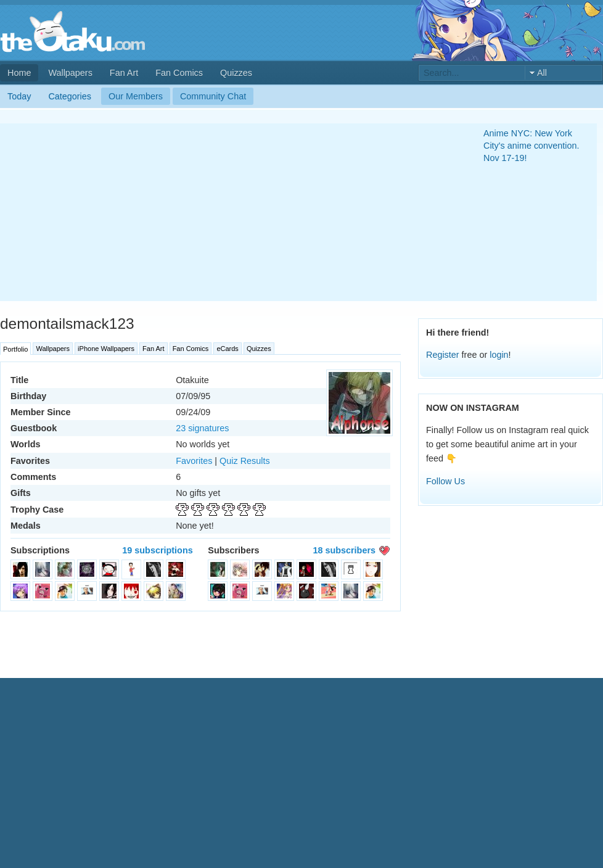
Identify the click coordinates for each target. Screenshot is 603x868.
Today (19, 96)
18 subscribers (344, 550)
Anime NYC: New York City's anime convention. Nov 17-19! (531, 146)
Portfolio (15, 349)
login (499, 355)
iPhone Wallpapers (106, 349)
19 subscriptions (157, 550)
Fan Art (124, 73)
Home (19, 73)
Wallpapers (70, 73)
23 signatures (202, 428)
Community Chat (213, 96)
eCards (227, 349)
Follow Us (445, 481)
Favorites (194, 461)
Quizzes (236, 73)
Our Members (136, 96)
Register (443, 355)
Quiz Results (245, 461)
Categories (70, 96)
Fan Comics (179, 73)
